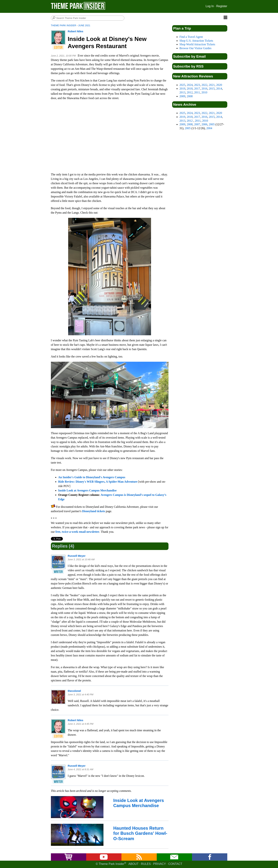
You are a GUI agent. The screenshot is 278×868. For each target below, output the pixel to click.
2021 (212, 85)
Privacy (160, 864)
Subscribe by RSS (188, 66)
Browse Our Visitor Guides (196, 48)
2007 (197, 124)
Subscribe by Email (190, 56)
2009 (182, 96)
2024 (190, 85)
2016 (205, 89)
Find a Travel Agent (191, 37)
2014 (219, 89)
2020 (219, 85)
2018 (190, 89)
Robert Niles (76, 31)
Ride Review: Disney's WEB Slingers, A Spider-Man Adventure (98, 482)
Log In (210, 6)
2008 (190, 96)
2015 (212, 89)
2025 (182, 85)
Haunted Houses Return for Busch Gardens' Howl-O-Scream (140, 833)
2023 (197, 85)
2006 (205, 124)
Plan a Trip (182, 28)
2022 (205, 85)
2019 (182, 89)
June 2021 (84, 25)
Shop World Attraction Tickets (197, 44)
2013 (182, 92)
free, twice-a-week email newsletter (77, 532)
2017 (197, 89)
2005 (212, 124)
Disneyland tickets (94, 511)
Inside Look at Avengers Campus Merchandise (87, 490)
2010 (204, 92)
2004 (209, 128)
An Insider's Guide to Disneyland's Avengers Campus (92, 477)
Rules (146, 864)
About (133, 864)
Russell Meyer (77, 556)
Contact (175, 864)
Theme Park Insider (64, 25)
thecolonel (74, 691)
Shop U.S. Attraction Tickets (196, 41)
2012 (190, 92)
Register (222, 6)
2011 (197, 92)
